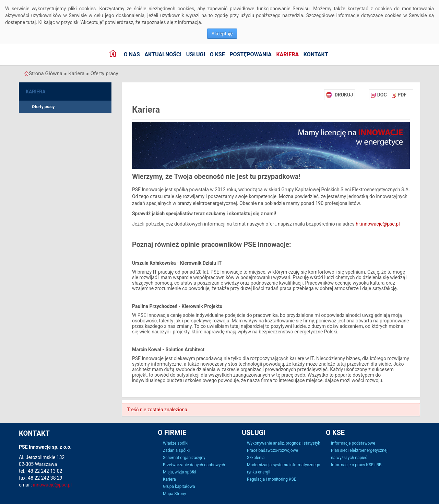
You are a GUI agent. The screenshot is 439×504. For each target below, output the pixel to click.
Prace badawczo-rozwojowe (272, 450)
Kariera (287, 54)
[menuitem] (379, 95)
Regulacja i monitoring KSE (271, 479)
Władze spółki (176, 443)
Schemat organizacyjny (184, 458)
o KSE (217, 54)
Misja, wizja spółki (180, 472)
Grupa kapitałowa (179, 486)
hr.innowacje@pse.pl (378, 224)
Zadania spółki (176, 450)
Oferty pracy (104, 73)
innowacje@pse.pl (52, 485)
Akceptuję (222, 34)
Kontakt (316, 54)
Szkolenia (256, 458)
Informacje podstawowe (353, 443)
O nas (132, 54)
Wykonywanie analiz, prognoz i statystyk (283, 443)
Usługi (196, 54)
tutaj (31, 22)
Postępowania (251, 54)
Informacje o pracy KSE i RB (356, 465)
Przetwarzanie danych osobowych (194, 465)
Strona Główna (46, 73)
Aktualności (163, 54)
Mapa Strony (174, 494)
